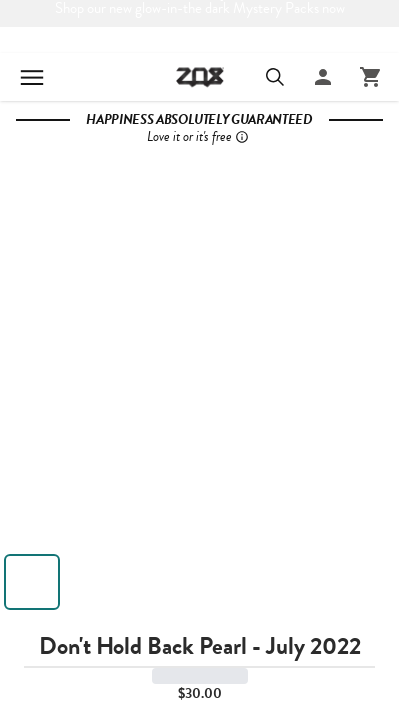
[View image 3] (160, 582)
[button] (199, 346)
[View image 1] (32, 582)
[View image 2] (96, 582)
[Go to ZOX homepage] (200, 75)
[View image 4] (224, 582)
